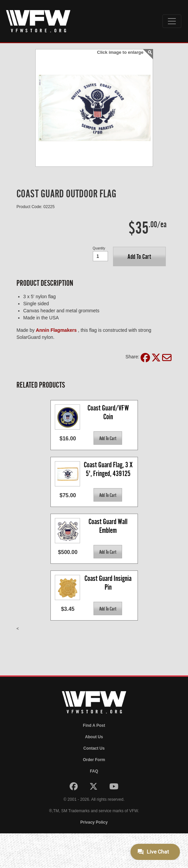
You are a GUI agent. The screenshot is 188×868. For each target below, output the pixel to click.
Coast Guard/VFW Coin (109, 412)
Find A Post (94, 725)
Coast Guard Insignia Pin (109, 583)
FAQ (94, 771)
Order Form (94, 760)
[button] (139, 257)
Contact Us (94, 748)
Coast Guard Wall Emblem (109, 526)
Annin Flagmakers (56, 330)
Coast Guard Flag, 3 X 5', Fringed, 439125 (109, 469)
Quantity (99, 248)
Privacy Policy (94, 822)
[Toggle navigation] (172, 21)
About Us (94, 737)
